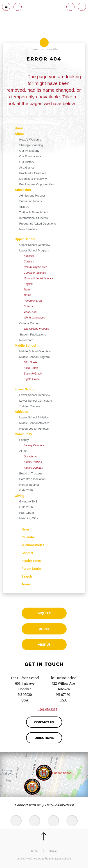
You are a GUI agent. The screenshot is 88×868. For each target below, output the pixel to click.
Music (27, 295)
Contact (24, 553)
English (28, 284)
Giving (20, 496)
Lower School (25, 389)
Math (27, 290)
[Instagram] (72, 821)
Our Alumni (31, 457)
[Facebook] (53, 821)
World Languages (34, 318)
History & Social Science (39, 278)
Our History (27, 162)
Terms (23, 584)
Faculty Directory (34, 445)
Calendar (25, 537)
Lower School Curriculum (36, 401)
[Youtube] (35, 821)
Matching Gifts (29, 518)
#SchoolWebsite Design (31, 858)
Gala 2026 (26, 490)
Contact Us (44, 722)
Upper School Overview (35, 245)
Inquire (44, 613)
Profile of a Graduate (33, 173)
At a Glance (27, 168)
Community (24, 434)
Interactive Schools (60, 858)
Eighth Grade (32, 379)
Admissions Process (33, 196)
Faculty (24, 440)
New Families (28, 229)
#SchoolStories (30, 545)
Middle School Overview (35, 351)
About (19, 134)
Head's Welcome (30, 140)
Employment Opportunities (37, 184)
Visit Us (24, 207)
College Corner (29, 323)
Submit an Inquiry (31, 201)
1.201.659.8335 (47, 710)
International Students (34, 218)
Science (29, 306)
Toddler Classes (30, 406)
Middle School (26, 346)
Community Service (36, 267)
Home (19, 128)
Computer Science (35, 273)
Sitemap (53, 851)
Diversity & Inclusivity (33, 179)
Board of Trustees (31, 473)
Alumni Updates (33, 468)
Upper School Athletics (34, 417)
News (22, 529)
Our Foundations (30, 156)
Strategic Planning (31, 145)
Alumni (24, 451)
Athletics (29, 256)
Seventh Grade (33, 374)
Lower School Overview (35, 395)
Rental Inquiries (29, 485)
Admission (23, 190)
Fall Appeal (27, 513)
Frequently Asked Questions (38, 224)
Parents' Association (33, 479)
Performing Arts (33, 301)
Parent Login (28, 568)
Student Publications (33, 334)
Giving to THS (28, 501)
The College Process (36, 329)
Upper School (25, 239)
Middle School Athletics (34, 423)
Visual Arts (30, 312)
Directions (44, 738)
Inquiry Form (28, 560)
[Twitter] (16, 821)
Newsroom (26, 340)
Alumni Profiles (33, 462)
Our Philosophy (29, 151)
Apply (44, 629)
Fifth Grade (31, 362)
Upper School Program (34, 250)
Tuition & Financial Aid (34, 212)
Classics (29, 262)
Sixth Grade (31, 368)
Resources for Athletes (34, 429)
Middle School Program (35, 357)
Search (24, 576)
